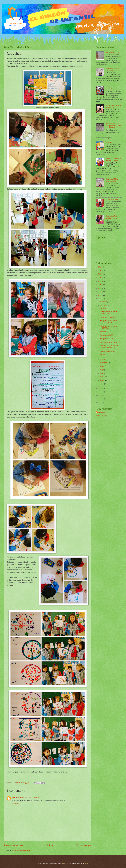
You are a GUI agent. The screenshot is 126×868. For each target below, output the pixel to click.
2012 (100, 399)
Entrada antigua (84, 845)
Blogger (85, 863)
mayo (102, 370)
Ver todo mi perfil (102, 416)
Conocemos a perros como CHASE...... (108, 327)
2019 (100, 288)
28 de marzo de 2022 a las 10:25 (28, 797)
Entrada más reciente (14, 845)
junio (102, 366)
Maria (15, 797)
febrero (103, 380)
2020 (100, 285)
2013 (100, 395)
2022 (100, 278)
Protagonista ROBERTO (108, 317)
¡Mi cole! (103, 355)
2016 (100, 299)
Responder (16, 804)
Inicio (50, 845)
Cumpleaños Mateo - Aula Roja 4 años (112, 217)
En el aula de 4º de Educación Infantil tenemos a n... (109, 347)
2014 (100, 392)
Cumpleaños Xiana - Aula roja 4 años (112, 180)
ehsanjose (101, 413)
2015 (100, 388)
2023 (100, 274)
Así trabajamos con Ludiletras (110, 342)
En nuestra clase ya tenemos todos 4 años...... (109, 313)
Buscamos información (107, 351)
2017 (100, 295)
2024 (100, 271)
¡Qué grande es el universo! (111, 88)
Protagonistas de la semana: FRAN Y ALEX (109, 322)
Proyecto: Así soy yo (112, 52)
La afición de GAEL (112, 199)
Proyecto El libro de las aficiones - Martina (113, 160)
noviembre (104, 305)
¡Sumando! (103, 332)
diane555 (65, 863)
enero (102, 384)
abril (102, 373)
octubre (103, 359)
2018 (100, 292)
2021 (100, 281)
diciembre (104, 302)
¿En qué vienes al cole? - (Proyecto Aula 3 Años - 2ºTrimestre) (113, 126)
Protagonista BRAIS (106, 339)
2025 (100, 267)
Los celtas (109, 142)
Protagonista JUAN (106, 335)
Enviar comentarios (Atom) (22, 850)
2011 (100, 402)
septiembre (104, 363)
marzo (102, 377)
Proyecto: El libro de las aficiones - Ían (113, 106)
